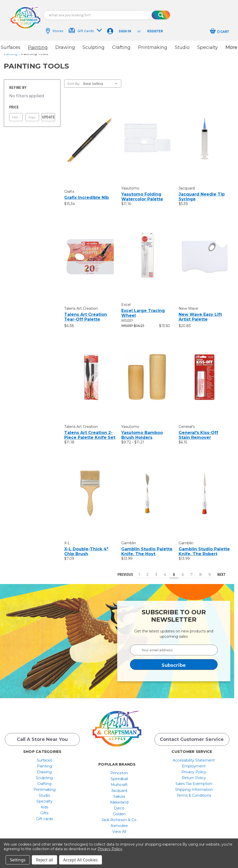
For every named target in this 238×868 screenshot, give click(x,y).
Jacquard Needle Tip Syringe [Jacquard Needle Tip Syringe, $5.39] (202, 192)
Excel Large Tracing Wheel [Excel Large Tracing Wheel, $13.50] (143, 309)
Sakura (119, 793)
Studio (182, 47)
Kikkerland (119, 799)
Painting (38, 47)
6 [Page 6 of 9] (183, 570)
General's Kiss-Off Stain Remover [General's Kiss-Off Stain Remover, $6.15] (198, 431)
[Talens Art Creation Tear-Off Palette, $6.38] (90, 252)
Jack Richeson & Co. (119, 817)
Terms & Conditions (194, 792)
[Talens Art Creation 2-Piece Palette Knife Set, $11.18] (90, 373)
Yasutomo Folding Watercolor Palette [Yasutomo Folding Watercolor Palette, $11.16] (142, 192)
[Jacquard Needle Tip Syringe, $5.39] (204, 134)
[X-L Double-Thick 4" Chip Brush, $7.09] (90, 489)
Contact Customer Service (192, 736)
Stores (55, 31)
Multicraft (119, 781)
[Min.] (16, 113)
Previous (123, 570)
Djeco (119, 805)
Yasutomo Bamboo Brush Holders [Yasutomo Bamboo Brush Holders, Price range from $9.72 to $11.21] (142, 431)
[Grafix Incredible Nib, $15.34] (90, 136)
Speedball (119, 776)
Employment (194, 763)
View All (119, 828)
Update (48, 113)
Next (224, 570)
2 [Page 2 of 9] (148, 570)
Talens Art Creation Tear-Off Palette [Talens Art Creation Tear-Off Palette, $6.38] (86, 313)
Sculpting (94, 47)
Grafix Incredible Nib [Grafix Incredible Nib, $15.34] (87, 193)
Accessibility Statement (194, 757)
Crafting (121, 47)
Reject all (44, 860)
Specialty (208, 47)
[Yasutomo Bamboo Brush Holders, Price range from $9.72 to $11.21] (147, 373)
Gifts (44, 810)
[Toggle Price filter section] (32, 103)
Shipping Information (194, 786)
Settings (18, 860)
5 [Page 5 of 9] (174, 570)
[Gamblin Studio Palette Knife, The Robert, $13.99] (204, 489)
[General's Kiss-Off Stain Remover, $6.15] (204, 373)
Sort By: (74, 79)
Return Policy (194, 775)
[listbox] (102, 79)
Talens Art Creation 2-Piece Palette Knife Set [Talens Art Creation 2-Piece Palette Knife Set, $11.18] (90, 431)
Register (155, 31)
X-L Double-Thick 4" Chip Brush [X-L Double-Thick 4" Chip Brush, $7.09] (86, 547)
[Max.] (32, 113)
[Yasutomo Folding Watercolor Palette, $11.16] (147, 134)
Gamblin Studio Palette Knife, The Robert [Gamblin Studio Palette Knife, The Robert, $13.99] (204, 547)
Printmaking (153, 47)
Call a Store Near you (42, 736)
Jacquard (119, 787)
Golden (119, 811)
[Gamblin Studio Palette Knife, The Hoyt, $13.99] (147, 489)
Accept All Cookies (81, 860)
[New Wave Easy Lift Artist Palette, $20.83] (204, 252)
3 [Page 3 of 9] (156, 570)
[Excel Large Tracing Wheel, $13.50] (147, 251)
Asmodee (119, 822)
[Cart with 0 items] (219, 32)
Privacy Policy (194, 769)
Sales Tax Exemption (194, 780)
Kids (44, 804)
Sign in (125, 31)
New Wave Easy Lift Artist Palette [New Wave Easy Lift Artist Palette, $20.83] (200, 313)
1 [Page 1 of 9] (139, 570)
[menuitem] (44, 757)
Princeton (119, 770)
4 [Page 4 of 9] (165, 570)
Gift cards (44, 816)
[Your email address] (174, 646)
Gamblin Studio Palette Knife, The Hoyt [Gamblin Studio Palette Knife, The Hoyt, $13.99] (147, 547)
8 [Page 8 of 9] (201, 570)
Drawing (65, 47)
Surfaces (11, 47)
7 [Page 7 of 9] (191, 570)
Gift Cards (85, 30)
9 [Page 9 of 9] (210, 570)
